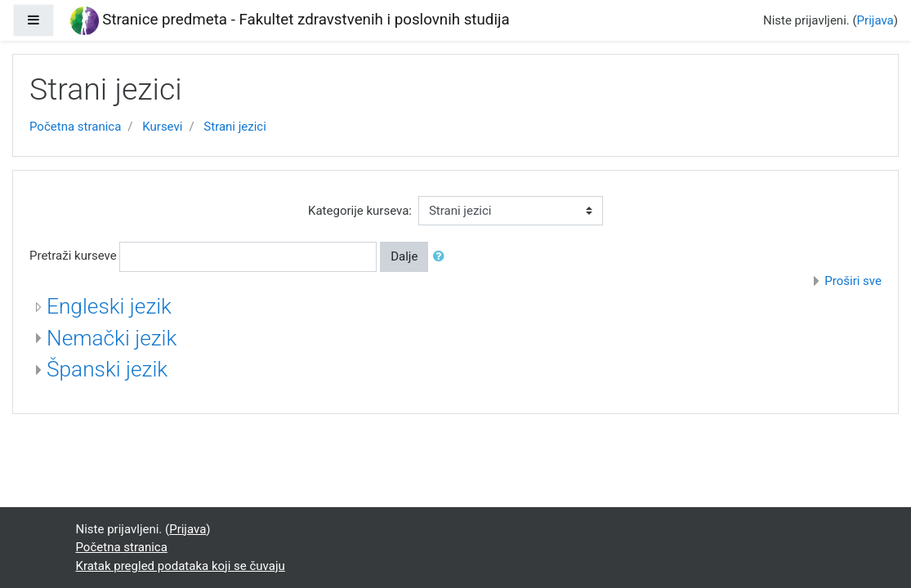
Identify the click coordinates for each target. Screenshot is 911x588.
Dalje (404, 256)
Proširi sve (853, 281)
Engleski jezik (109, 306)
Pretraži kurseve (73, 256)
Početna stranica (75, 127)
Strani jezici (235, 127)
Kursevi (162, 127)
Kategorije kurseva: (360, 211)
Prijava (875, 20)
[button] (442, 257)
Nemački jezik (112, 338)
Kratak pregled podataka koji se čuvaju (181, 566)
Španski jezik (107, 369)
